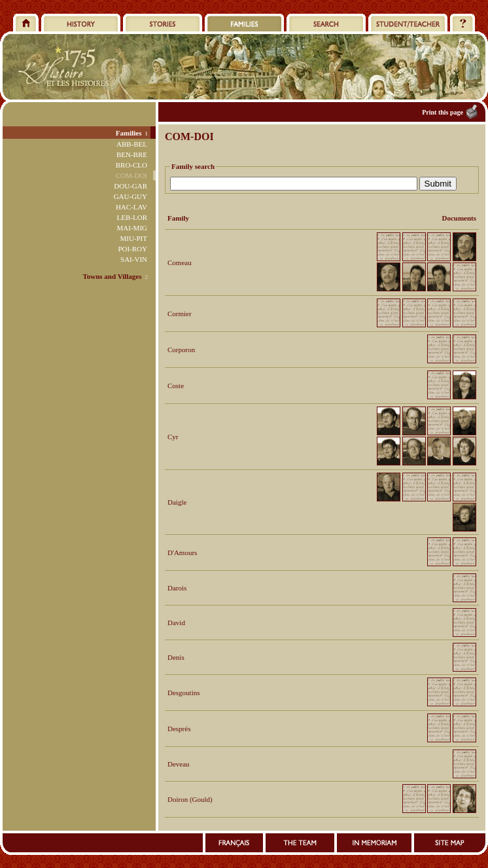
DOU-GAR (131, 186)
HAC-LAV (131, 207)
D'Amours (182, 552)
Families (129, 133)
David (176, 623)
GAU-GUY (131, 196)
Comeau (180, 262)
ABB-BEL (132, 144)
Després (179, 729)
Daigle (177, 502)
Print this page (443, 112)
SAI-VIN (134, 259)
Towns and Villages (112, 276)
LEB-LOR (132, 217)
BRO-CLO (131, 165)
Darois (177, 588)
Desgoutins (184, 693)
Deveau (179, 764)
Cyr (173, 437)
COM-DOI (131, 175)
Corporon (181, 350)
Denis (176, 657)
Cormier (180, 314)
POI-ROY (132, 249)
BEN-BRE (132, 154)
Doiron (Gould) (190, 799)
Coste (176, 386)
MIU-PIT (133, 238)
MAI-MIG (132, 228)
